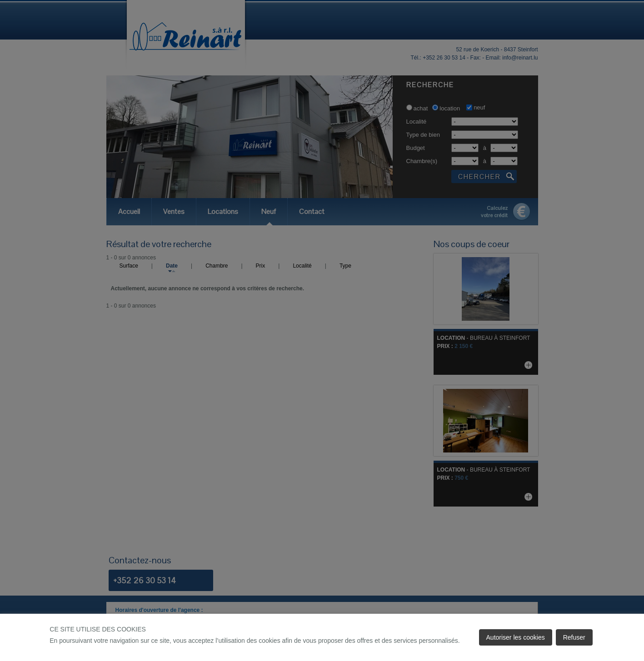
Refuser (574, 637)
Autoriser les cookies (516, 637)
